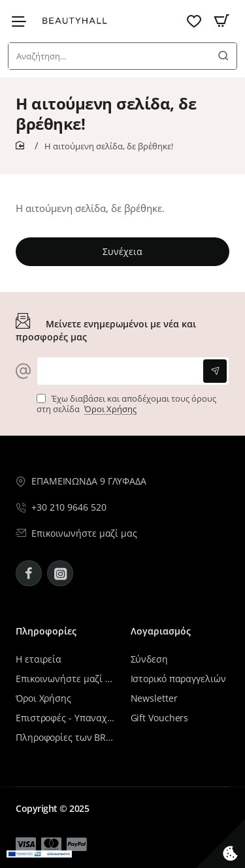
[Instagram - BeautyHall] (60, 573)
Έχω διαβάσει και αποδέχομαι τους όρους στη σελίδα (126, 404)
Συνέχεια (122, 251)
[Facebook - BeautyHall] (29, 573)
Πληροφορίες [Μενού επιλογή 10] (46, 631)
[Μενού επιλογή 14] (77, 845)
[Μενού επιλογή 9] (22, 21)
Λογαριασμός (161, 631)
